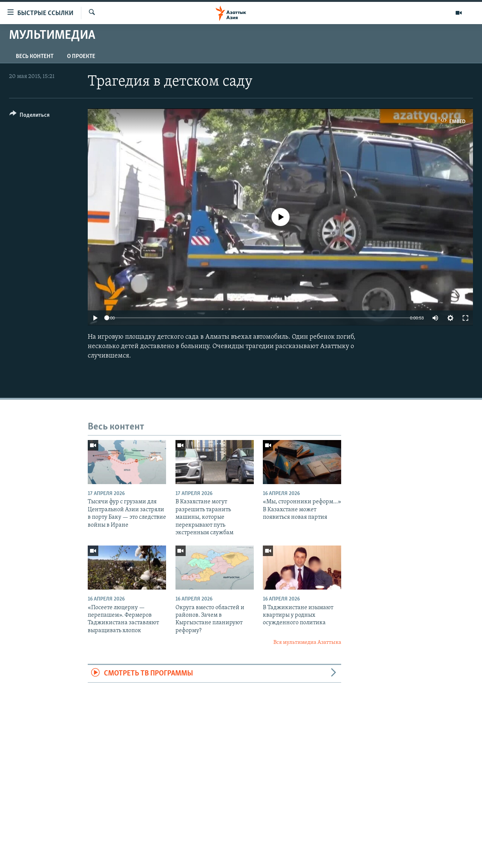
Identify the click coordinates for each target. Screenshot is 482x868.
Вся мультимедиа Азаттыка (307, 643)
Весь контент (35, 57)
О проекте (81, 57)
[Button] (30, 116)
